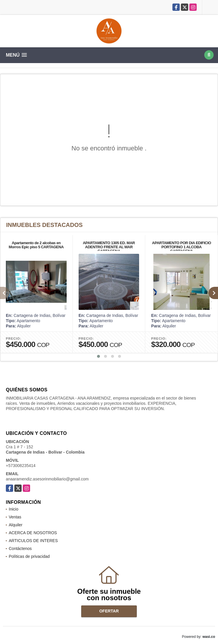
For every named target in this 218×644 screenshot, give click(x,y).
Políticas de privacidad (29, 556)
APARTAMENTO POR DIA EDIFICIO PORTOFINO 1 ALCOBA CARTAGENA (181, 247)
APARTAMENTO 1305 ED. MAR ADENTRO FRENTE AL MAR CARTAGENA (109, 247)
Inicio (14, 509)
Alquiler (16, 525)
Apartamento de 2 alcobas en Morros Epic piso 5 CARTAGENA (36, 245)
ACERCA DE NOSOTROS (33, 533)
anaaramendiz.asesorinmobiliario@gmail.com (47, 479)
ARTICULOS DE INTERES (33, 541)
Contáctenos (20, 548)
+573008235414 (21, 466)
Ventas (15, 517)
